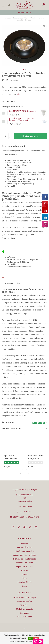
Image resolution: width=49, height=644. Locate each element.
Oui (30, 638)
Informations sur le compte (24, 598)
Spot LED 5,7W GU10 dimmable (22, 111)
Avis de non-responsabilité (25, 555)
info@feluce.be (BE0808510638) (26, 517)
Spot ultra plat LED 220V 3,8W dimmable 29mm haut (22, 119)
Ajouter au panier (30, 136)
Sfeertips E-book (24, 582)
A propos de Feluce (25, 547)
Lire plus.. (21, 94)
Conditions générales (24, 551)
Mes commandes (25, 601)
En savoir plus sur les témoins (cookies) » (25, 641)
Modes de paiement (25, 563)
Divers (24, 578)
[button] (23, 69)
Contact (25, 571)
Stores (24, 586)
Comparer (24, 613)
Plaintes (24, 544)
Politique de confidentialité (24, 559)
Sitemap (24, 574)
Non (36, 638)
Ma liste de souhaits (24, 609)
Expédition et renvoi (24, 567)
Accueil (8, 18)
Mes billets (25, 605)
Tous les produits (24, 617)
